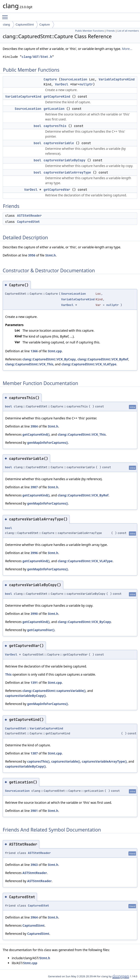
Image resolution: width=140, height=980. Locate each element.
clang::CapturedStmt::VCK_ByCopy (49, 359)
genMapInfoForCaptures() (47, 443)
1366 (34, 351)
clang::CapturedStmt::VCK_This (29, 364)
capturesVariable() (66, 761)
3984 (34, 426)
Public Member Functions (90, 31)
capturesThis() (38, 761)
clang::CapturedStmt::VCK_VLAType (89, 364)
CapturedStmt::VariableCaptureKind (34, 728)
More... (127, 49)
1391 (34, 683)
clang (6, 25)
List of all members (128, 31)
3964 (34, 917)
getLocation (54, 109)
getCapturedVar (57, 190)
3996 (34, 553)
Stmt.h (50, 255)
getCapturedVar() (41, 630)
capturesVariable (59, 143)
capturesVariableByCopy (64, 160)
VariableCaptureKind (117, 79)
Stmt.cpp (55, 351)
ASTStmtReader (29, 216)
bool (37, 126)
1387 (34, 753)
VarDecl (62, 84)
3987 (34, 487)
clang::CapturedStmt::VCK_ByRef (103, 359)
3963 (34, 865)
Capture (44, 25)
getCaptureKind (57, 96)
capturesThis (55, 126)
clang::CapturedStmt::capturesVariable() (54, 691)
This (8, 674)
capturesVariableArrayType (67, 172)
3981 (34, 811)
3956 (32, 255)
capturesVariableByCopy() (26, 696)
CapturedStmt (25, 25)
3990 (34, 614)
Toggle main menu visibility (6, 15)
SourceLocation (74, 79)
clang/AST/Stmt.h (37, 57)
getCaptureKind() (36, 434)
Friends (111, 31)
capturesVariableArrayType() (104, 761)
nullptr (86, 84)
